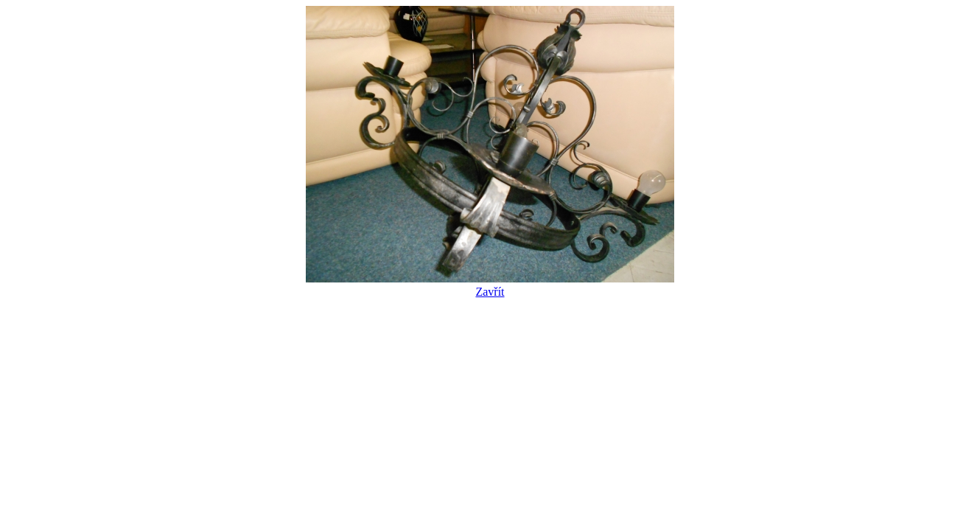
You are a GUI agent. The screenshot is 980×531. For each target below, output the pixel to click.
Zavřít (490, 285)
